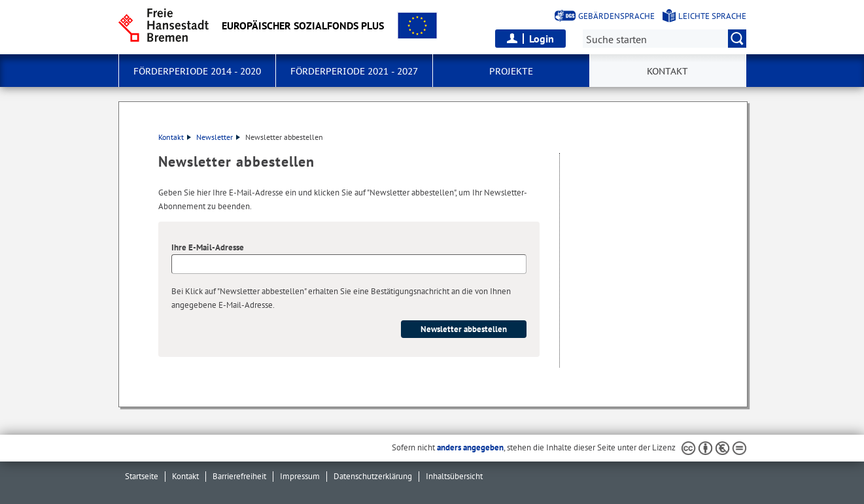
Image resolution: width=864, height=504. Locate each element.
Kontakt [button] (667, 71)
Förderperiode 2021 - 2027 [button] (354, 71)
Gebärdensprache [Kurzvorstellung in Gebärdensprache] (616, 16)
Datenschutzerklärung (373, 476)
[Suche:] (665, 39)
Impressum (300, 476)
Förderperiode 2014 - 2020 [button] (197, 71)
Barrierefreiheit (239, 476)
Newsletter (218, 137)
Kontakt (175, 137)
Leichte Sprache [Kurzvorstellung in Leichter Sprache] (712, 16)
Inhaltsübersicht (454, 476)
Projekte (511, 71)
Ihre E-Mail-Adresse (208, 247)
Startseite (142, 476)
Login (542, 39)
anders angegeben (470, 447)
